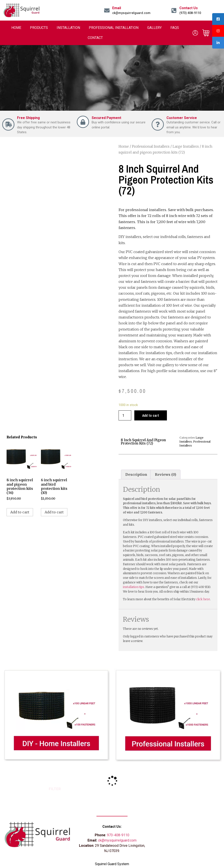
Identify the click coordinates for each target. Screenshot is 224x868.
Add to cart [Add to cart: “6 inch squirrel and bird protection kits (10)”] (54, 512)
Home (16, 28)
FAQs (175, 28)
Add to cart (151, 415)
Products (39, 28)
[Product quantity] (125, 415)
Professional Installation (114, 28)
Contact (95, 38)
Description (136, 474)
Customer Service (182, 118)
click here (203, 599)
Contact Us (189, 8)
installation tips (134, 587)
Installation (68, 28)
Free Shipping (28, 118)
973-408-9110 (118, 835)
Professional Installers (151, 146)
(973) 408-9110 (190, 13)
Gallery (154, 28)
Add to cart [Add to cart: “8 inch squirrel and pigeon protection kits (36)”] (20, 512)
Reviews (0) (165, 474)
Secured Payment (106, 118)
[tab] (136, 474)
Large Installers (186, 146)
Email (117, 8)
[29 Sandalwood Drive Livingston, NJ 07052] (187, 835)
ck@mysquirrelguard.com (131, 13)
